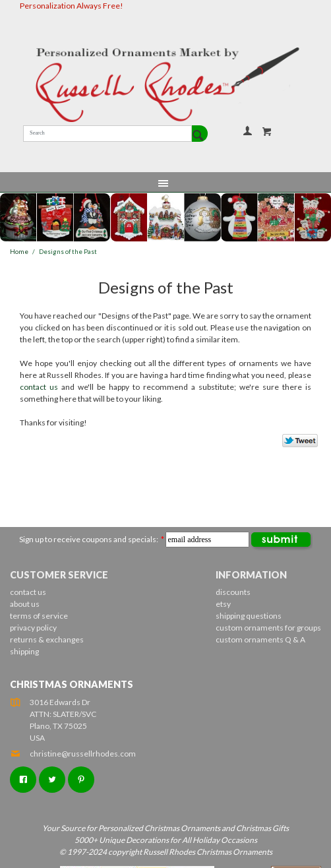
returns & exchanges (47, 639)
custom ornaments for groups (268, 628)
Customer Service (59, 575)
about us (25, 604)
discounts (233, 592)
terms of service (39, 616)
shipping (24, 651)
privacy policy (33, 628)
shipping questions (249, 616)
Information (251, 575)
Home (19, 252)
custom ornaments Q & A (260, 639)
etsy (223, 604)
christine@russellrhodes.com (73, 754)
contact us (39, 387)
